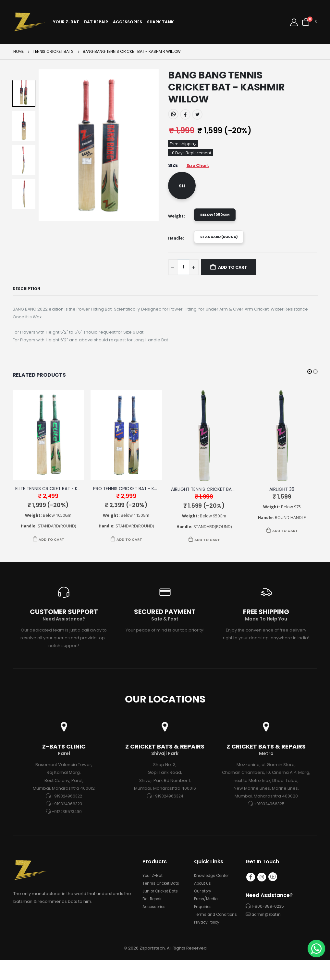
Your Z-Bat (68, 23)
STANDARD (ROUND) (223, 242)
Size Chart (200, 168)
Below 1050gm (217, 218)
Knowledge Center (214, 887)
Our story (204, 903)
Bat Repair (98, 23)
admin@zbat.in (267, 928)
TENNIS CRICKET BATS (53, 53)
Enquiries (204, 919)
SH (182, 189)
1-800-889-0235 (269, 920)
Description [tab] (28, 296)
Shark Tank (162, 23)
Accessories (129, 23)
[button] (309, 22)
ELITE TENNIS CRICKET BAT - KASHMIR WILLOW (68, 499)
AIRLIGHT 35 (282, 500)
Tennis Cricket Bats (162, 895)
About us (203, 895)
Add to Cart (238, 274)
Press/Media (208, 911)
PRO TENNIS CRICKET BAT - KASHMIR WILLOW (145, 499)
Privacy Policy (208, 942)
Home (19, 53)
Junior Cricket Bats (162, 903)
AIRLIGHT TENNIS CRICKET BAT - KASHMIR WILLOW (228, 500)
